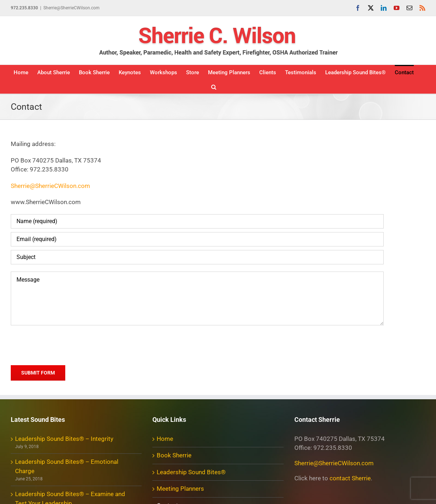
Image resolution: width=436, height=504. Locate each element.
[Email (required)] (197, 239)
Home (165, 439)
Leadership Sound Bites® (191, 472)
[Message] (197, 298)
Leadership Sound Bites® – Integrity (64, 439)
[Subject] (197, 257)
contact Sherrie (350, 478)
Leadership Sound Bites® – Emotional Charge (67, 466)
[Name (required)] (197, 221)
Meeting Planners (180, 489)
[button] (214, 86)
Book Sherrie (174, 455)
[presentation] (65, 344)
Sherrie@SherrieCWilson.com (72, 8)
